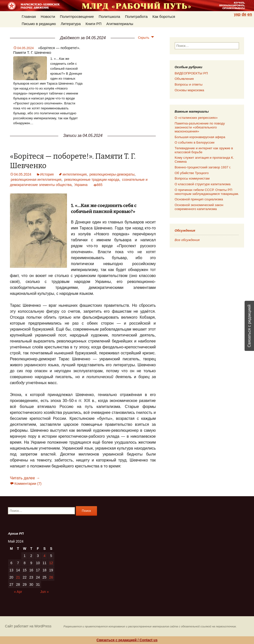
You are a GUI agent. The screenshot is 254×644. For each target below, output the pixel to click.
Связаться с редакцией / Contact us (127, 640)
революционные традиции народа (92, 180)
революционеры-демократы (112, 174)
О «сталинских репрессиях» (196, 118)
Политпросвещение (77, 16)
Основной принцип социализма (199, 199)
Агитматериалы (120, 24)
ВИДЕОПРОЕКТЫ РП (191, 73)
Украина (81, 185)
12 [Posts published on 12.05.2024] (51, 563)
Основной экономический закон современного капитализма (199, 207)
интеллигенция (75, 174)
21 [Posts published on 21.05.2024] (18, 577)
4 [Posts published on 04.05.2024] (44, 556)
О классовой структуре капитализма (203, 184)
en (250, 14)
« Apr (18, 592)
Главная (29, 16)
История (47, 174)
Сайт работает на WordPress (28, 626)
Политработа (136, 16)
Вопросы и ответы (189, 84)
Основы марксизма (189, 90)
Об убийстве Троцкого (192, 173)
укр (237, 14)
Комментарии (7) (28, 484)
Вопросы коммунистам (192, 178)
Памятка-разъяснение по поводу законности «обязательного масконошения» (200, 127)
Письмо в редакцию (39, 24)
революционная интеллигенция (36, 180)
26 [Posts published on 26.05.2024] (51, 577)
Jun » (44, 592)
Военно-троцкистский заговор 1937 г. (203, 167)
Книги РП (94, 24)
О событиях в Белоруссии (194, 142)
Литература (71, 24)
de (244, 14)
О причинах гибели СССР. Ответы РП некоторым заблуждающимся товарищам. (207, 192)
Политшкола (110, 16)
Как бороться (164, 16)
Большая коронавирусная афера (200, 137)
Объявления (184, 79)
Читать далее (25, 478)
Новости (48, 16)
